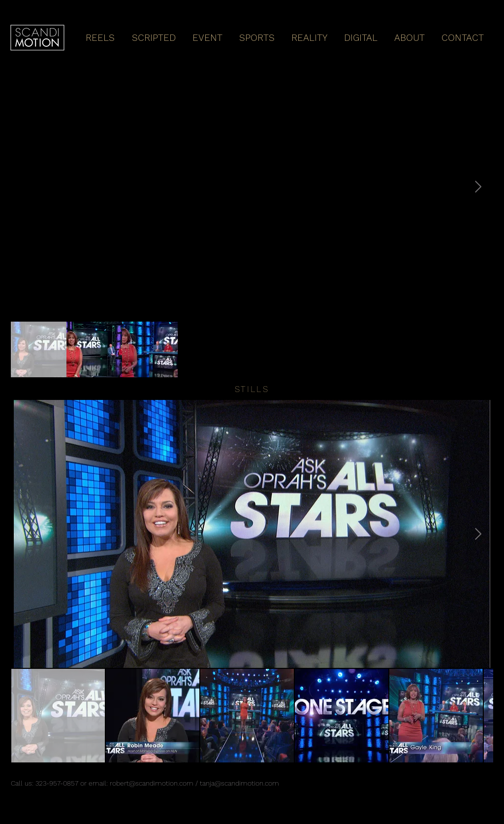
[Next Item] (478, 187)
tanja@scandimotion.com (239, 783)
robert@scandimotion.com (152, 783)
